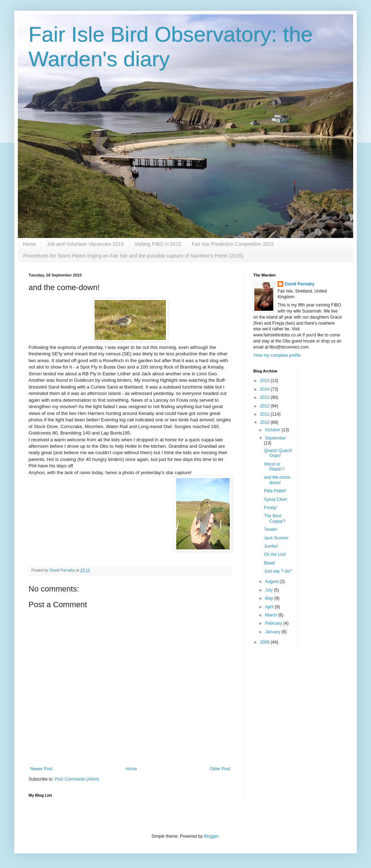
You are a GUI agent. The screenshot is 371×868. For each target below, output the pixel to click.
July (270, 590)
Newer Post (41, 769)
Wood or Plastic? (274, 467)
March (272, 615)
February (274, 623)
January (273, 632)
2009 (265, 642)
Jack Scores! (276, 538)
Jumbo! (271, 546)
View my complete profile (277, 355)
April (270, 607)
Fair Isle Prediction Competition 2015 (233, 244)
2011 (265, 414)
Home (29, 244)
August (272, 582)
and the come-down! (278, 480)
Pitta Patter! (275, 491)
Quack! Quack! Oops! (278, 453)
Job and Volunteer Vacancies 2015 (85, 244)
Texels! (271, 529)
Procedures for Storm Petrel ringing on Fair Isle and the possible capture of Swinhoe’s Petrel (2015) (133, 256)
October (273, 430)
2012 (265, 406)
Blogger (211, 836)
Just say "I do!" (278, 571)
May (270, 598)
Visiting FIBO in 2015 (158, 244)
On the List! (275, 554)
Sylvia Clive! (276, 499)
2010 (265, 422)
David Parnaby (299, 284)
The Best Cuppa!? (275, 518)
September (276, 438)
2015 (265, 381)
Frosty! (271, 508)
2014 (265, 389)
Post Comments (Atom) (77, 779)
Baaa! (270, 563)
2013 (265, 397)
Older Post (220, 769)
